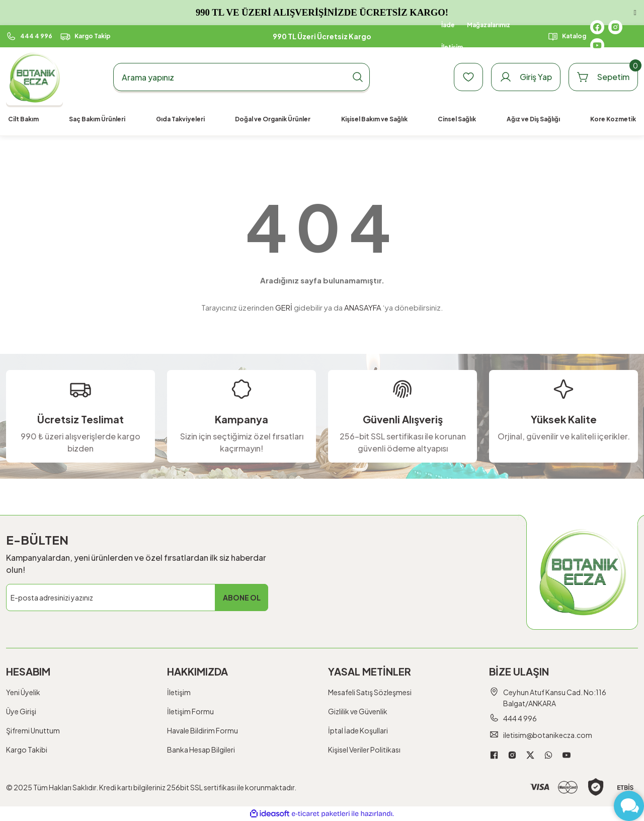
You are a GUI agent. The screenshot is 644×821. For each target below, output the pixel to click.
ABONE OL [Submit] (242, 598)
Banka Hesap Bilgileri (201, 750)
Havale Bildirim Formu (203, 730)
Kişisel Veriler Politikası (364, 750)
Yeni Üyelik (23, 692)
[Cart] (603, 77)
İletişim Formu (190, 711)
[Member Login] (526, 77)
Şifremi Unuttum (33, 730)
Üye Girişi (21, 711)
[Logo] (34, 77)
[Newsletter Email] (137, 598)
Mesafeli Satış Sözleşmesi (370, 692)
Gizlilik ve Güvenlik (358, 711)
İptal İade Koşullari (358, 730)
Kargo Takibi (27, 750)
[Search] (241, 77)
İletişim (179, 692)
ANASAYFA (363, 307)
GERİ (284, 307)
